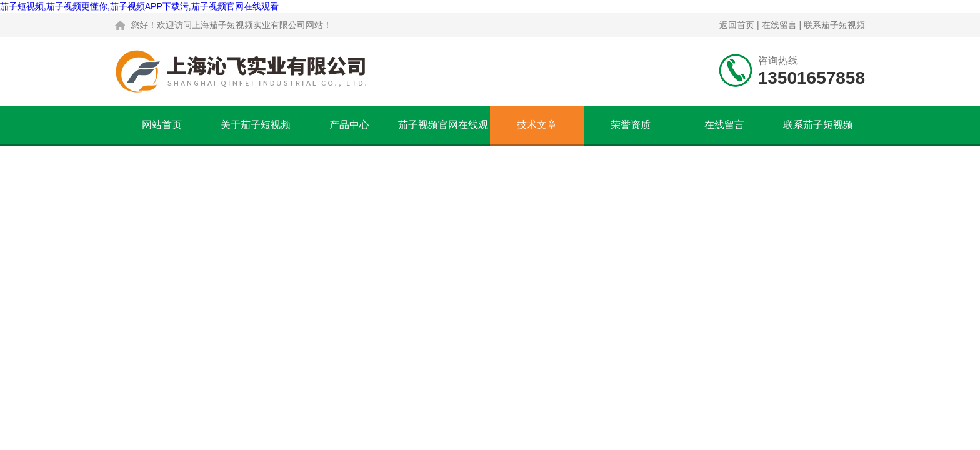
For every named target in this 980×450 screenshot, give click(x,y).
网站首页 (162, 125)
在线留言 (779, 25)
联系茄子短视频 (834, 25)
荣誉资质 (631, 125)
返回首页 (737, 25)
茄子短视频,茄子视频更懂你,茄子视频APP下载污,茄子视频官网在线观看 (139, 6)
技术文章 (537, 125)
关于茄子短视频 (256, 125)
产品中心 (349, 125)
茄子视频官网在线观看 (443, 132)
